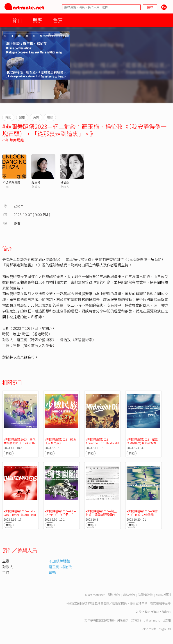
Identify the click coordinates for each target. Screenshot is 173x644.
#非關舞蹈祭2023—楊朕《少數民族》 (60, 441)
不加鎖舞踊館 (13, 140)
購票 (38, 20)
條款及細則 (163, 595)
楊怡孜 (65, 182)
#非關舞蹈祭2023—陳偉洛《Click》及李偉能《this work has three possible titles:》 (142, 516)
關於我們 (114, 595)
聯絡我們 (129, 595)
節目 (17, 20)
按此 (168, 612)
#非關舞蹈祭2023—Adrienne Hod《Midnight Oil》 (103, 443)
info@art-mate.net (153, 620)
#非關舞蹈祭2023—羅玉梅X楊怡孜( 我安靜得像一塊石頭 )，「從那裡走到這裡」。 (143, 445)
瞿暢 (52, 572)
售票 (58, 20)
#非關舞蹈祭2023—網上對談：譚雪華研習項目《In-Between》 (101, 515)
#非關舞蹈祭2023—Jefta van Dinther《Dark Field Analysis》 (20, 515)
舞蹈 (9, 453)
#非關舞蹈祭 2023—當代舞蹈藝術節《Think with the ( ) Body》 (20, 443)
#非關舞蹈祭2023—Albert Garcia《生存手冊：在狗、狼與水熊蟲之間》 (61, 515)
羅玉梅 (36, 182)
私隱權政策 (145, 595)
